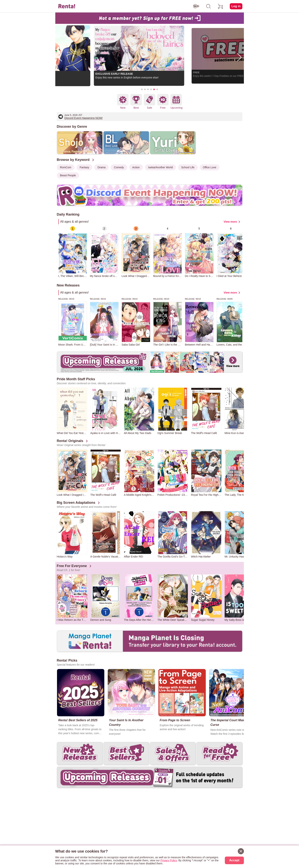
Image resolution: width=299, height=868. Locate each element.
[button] (142, 89)
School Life (188, 167)
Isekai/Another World (161, 167)
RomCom (66, 167)
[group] (73, 252)
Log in (236, 6)
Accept (234, 860)
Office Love (210, 167)
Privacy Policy (169, 860)
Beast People (68, 175)
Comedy (119, 167)
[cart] (221, 6)
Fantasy (84, 167)
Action (136, 167)
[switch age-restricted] (196, 6)
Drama (101, 167)
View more (230, 222)
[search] (208, 6)
